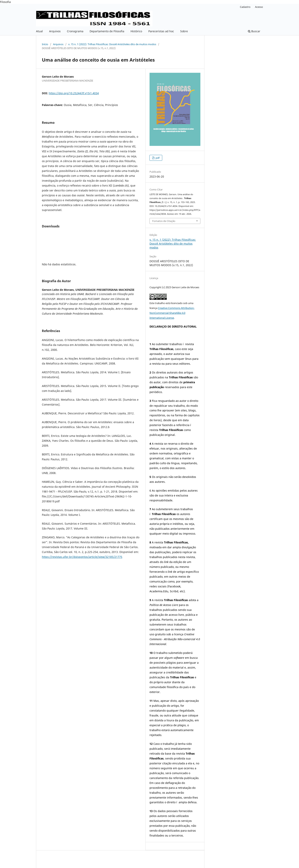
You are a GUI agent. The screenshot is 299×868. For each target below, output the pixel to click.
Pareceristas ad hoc (161, 31)
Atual (39, 31)
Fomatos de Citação (164, 221)
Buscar (254, 31)
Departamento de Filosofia (107, 31)
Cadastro (245, 7)
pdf (157, 158)
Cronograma (75, 31)
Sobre (184, 31)
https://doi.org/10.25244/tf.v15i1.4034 (74, 93)
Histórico (136, 31)
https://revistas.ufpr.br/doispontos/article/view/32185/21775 (82, 557)
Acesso (259, 7)
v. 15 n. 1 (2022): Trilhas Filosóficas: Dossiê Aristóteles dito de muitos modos (112, 44)
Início (45, 44)
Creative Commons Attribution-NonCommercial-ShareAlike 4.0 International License (172, 313)
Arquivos (55, 31)
